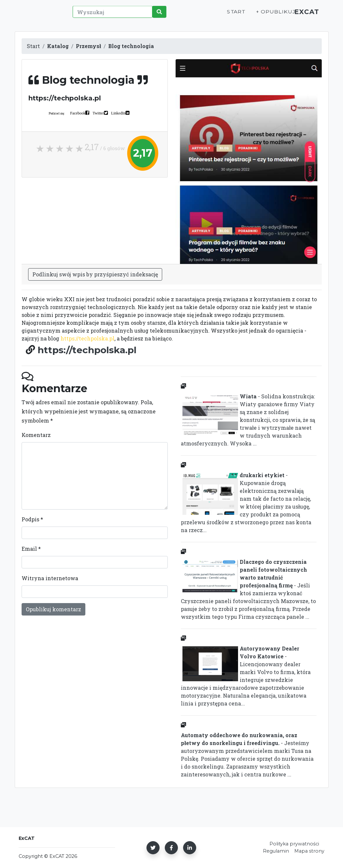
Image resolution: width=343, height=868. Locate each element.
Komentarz (36, 435)
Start (229, 15)
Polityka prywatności (294, 844)
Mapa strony (309, 851)
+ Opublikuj (268, 15)
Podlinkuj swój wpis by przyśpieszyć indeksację (95, 274)
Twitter (98, 113)
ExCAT (305, 15)
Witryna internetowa (50, 578)
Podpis (32, 519)
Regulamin (276, 851)
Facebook (78, 113)
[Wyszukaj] (111, 15)
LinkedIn (118, 113)
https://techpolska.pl (87, 338)
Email (31, 549)
